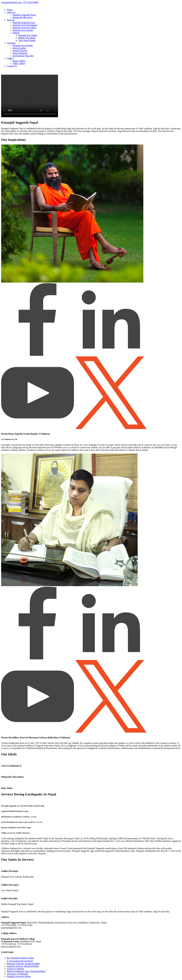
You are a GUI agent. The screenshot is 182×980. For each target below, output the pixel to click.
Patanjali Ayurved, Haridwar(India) (23, 966)
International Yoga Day (23, 56)
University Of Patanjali (17, 974)
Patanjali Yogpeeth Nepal (24, 15)
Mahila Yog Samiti (27, 38)
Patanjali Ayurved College (24, 28)
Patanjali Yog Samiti (28, 35)
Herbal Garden (19, 48)
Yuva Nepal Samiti (27, 40)
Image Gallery (19, 61)
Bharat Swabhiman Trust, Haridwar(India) (26, 971)
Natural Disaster (20, 51)
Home (10, 10)
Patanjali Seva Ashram (23, 30)
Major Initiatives (20, 53)
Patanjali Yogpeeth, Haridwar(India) (23, 964)
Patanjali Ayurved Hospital (25, 25)
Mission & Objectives (22, 17)
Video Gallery (19, 63)
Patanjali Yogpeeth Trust (24, 22)
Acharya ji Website (15, 969)
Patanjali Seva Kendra (23, 45)
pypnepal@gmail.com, (11, 2)
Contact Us (12, 66)
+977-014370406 (30, 2)
